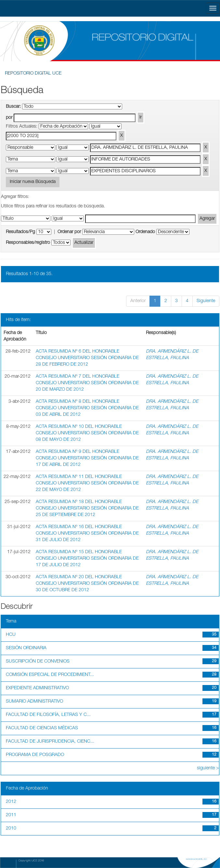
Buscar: (13, 107)
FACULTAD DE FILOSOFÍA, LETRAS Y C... (48, 715)
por (9, 118)
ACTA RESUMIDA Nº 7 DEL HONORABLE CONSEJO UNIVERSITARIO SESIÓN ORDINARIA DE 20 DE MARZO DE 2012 (87, 383)
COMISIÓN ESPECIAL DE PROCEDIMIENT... (50, 675)
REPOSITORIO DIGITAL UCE (33, 74)
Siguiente (206, 301)
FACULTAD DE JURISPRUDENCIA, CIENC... (50, 742)
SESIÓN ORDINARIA (26, 648)
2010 (11, 829)
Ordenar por (69, 232)
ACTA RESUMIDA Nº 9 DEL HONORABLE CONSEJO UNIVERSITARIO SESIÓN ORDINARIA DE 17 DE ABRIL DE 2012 (87, 458)
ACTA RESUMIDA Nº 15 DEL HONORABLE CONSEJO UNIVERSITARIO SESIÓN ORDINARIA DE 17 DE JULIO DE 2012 (87, 559)
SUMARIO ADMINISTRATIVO (34, 702)
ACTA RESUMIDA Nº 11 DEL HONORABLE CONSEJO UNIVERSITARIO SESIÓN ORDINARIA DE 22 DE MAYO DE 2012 (87, 483)
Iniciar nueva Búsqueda (33, 182)
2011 (11, 815)
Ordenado (145, 232)
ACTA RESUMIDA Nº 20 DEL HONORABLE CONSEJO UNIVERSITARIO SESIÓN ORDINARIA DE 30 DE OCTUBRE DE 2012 (87, 584)
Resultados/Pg (20, 232)
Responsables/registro (28, 243)
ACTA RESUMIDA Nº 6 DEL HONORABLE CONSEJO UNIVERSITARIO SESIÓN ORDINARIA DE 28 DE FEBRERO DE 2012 (87, 358)
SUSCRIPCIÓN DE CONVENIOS (38, 662)
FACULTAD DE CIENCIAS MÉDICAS (42, 728)
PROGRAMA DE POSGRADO (35, 755)
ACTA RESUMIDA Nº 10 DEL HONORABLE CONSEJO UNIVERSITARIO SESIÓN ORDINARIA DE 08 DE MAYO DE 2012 (87, 433)
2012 (11, 802)
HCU (11, 635)
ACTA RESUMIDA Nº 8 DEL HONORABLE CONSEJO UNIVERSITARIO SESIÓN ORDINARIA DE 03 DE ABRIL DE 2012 (87, 408)
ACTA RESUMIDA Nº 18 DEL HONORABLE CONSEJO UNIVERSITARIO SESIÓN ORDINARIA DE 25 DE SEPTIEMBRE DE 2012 (87, 509)
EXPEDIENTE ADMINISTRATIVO (37, 688)
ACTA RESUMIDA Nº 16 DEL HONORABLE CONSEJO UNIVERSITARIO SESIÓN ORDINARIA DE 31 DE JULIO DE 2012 (87, 534)
